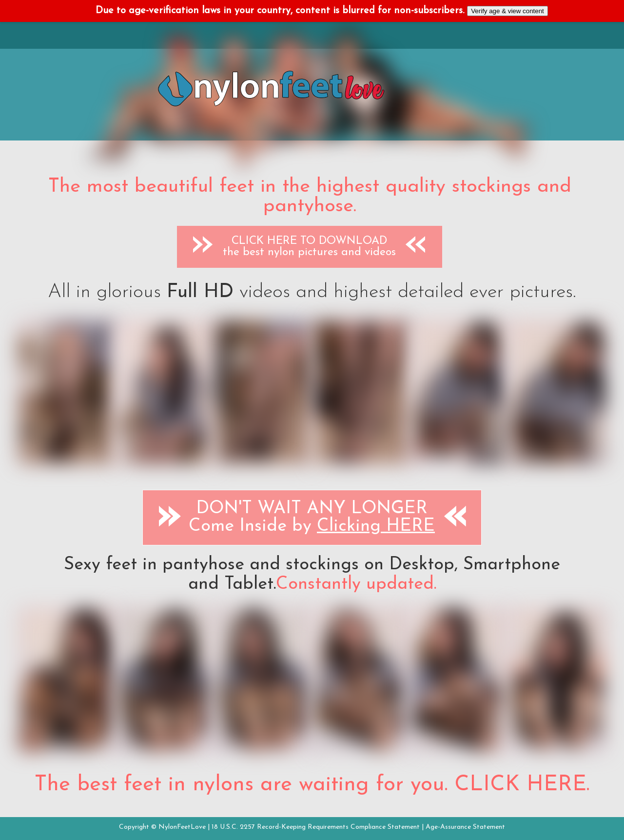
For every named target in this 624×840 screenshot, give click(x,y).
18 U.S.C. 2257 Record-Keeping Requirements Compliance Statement (316, 827)
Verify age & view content (507, 11)
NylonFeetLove (182, 827)
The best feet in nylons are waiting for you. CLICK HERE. (312, 785)
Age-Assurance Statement (465, 827)
